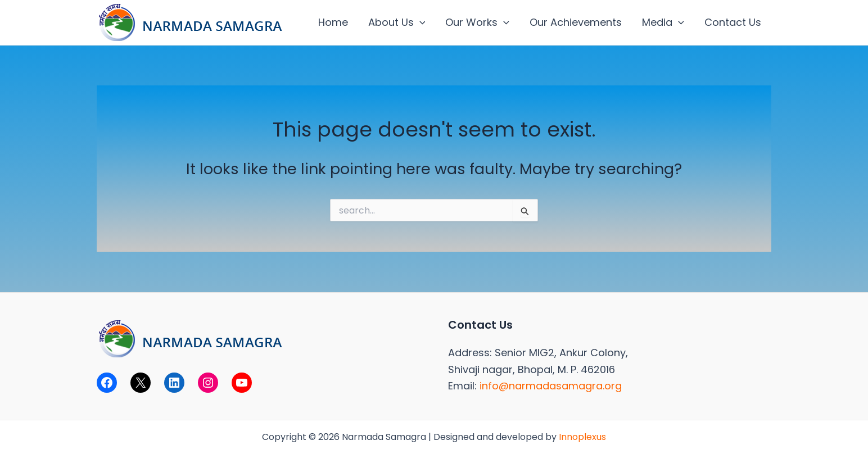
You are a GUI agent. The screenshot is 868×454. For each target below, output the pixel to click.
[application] (420, 22)
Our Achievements (576, 22)
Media (663, 22)
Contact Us (733, 22)
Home (333, 22)
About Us (397, 22)
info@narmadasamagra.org (551, 386)
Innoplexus (582, 437)
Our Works (477, 22)
